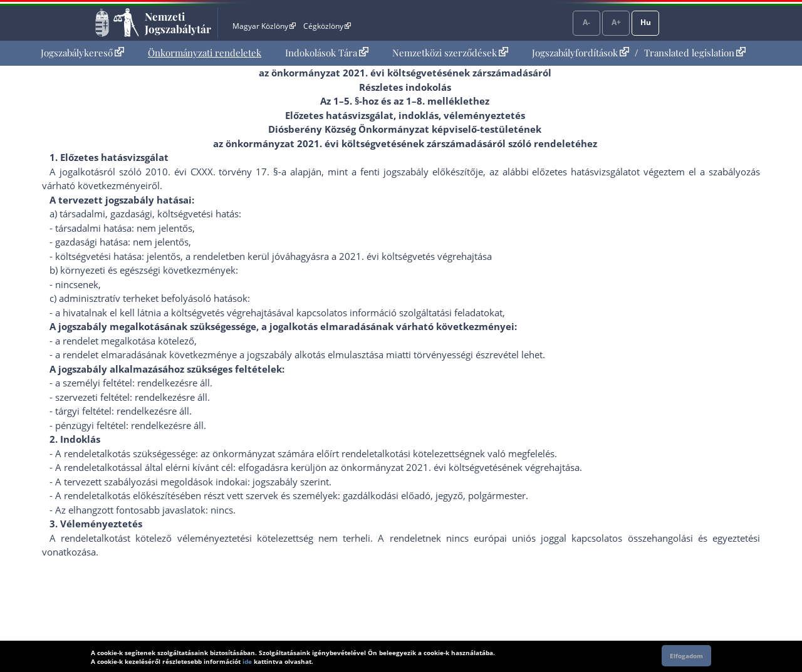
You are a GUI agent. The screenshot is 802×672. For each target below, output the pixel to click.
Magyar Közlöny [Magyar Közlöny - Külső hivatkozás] (264, 26)
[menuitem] (82, 53)
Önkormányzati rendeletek (205, 53)
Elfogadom (686, 656)
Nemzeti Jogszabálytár (178, 23)
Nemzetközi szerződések (450, 53)
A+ (616, 22)
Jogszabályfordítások (581, 53)
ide (247, 661)
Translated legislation (695, 53)
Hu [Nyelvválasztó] (646, 22)
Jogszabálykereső (82, 53)
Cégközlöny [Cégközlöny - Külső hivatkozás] (327, 26)
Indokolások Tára (327, 53)
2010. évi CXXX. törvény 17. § (212, 172)
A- (586, 22)
